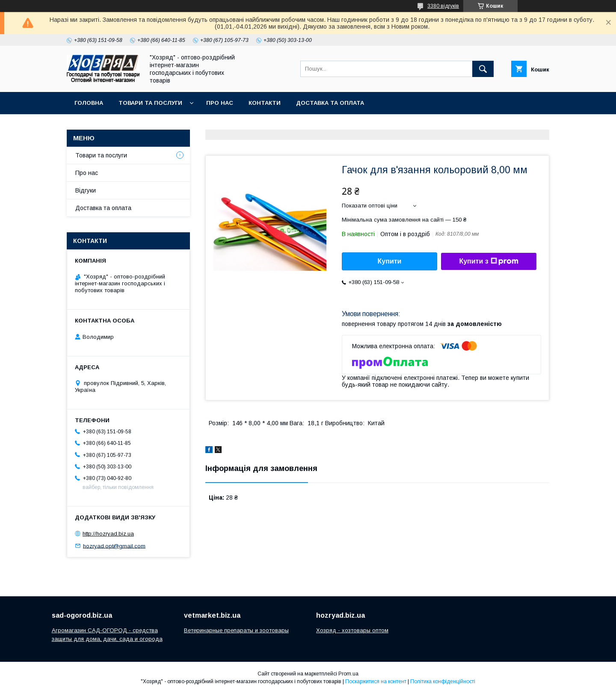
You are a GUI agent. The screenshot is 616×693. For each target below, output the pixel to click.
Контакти (265, 103)
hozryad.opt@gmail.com (114, 546)
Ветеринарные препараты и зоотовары (236, 630)
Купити (390, 261)
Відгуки (86, 190)
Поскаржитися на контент (376, 681)
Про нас (220, 103)
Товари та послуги (150, 103)
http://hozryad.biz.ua (108, 534)
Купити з (489, 261)
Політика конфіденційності (443, 681)
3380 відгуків (443, 6)
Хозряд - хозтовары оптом (352, 630)
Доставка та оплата (330, 103)
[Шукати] (483, 69)
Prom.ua (348, 674)
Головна (89, 103)
